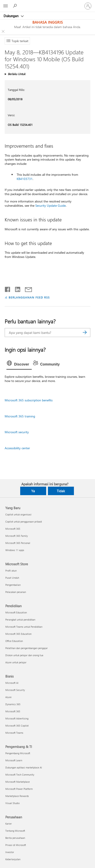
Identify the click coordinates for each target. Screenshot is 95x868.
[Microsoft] (47, 3)
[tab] (19, 364)
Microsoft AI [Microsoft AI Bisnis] (12, 683)
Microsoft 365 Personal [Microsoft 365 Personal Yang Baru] (18, 543)
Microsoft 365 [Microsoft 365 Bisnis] (13, 711)
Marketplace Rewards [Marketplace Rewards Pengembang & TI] (17, 796)
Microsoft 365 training (20, 416)
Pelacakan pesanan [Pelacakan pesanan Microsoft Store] (16, 592)
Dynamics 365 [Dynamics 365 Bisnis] (13, 704)
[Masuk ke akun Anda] (88, 6)
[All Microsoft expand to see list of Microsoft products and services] (6, 6)
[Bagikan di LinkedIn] (16, 288)
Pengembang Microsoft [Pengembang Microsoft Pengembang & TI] (18, 753)
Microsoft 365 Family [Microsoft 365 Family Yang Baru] (17, 536)
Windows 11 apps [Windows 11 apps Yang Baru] (15, 550)
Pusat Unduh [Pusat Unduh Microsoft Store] (12, 578)
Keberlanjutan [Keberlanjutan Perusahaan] (13, 859)
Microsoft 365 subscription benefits (29, 400)
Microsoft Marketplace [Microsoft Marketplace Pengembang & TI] (18, 782)
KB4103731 (25, 179)
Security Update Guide (50, 205)
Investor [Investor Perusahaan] (10, 852)
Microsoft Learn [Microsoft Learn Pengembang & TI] (14, 760)
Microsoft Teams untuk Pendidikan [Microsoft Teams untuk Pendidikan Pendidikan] (24, 627)
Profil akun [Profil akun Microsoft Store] (11, 571)
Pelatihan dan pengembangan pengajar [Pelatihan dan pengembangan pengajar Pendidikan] (27, 648)
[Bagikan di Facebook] (8, 288)
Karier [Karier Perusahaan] (9, 824)
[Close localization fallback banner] (3, 31)
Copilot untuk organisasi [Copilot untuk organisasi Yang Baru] (18, 514)
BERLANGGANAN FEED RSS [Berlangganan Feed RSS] (29, 297)
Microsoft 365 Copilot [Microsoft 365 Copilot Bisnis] (17, 726)
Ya (33, 491)
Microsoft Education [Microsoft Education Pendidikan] (16, 612)
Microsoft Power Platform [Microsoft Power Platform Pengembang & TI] (19, 789)
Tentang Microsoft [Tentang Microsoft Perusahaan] (15, 831)
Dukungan (11, 16)
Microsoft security (17, 432)
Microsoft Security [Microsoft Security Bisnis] (15, 690)
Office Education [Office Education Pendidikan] (14, 641)
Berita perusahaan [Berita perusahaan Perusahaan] (15, 838)
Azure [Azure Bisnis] (8, 697)
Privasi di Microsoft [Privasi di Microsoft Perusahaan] (16, 845)
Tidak (61, 491)
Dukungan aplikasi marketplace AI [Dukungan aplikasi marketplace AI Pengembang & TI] (24, 767)
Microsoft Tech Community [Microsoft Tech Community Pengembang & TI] (20, 775)
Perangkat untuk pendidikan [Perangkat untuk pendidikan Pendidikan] (20, 620)
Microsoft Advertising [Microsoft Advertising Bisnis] (17, 718)
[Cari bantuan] (16, 6)
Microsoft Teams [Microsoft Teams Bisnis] (14, 733)
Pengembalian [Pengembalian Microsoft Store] (13, 585)
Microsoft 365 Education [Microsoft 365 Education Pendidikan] (18, 634)
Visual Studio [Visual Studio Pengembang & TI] (12, 803)
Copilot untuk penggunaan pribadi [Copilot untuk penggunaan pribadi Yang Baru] (24, 522)
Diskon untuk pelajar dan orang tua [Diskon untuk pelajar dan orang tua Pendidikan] (24, 655)
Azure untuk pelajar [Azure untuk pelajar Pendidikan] (16, 662)
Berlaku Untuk (17, 74)
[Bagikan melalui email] (26, 288)
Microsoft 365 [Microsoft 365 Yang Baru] (13, 529)
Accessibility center (17, 448)
